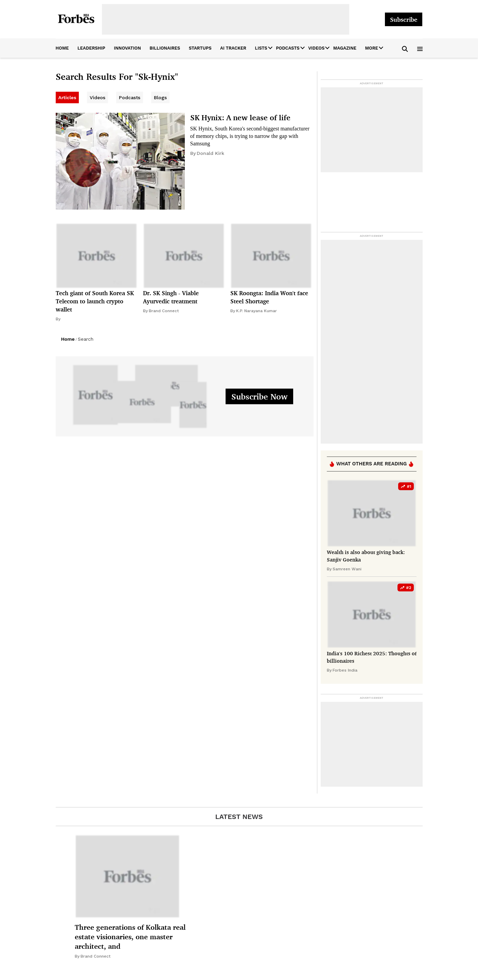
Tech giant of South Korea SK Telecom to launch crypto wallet (95, 301)
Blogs (160, 97)
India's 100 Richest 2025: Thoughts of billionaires (372, 657)
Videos (316, 48)
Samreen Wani (347, 569)
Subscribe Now (259, 396)
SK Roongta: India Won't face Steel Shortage (269, 297)
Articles (67, 97)
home (62, 48)
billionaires (165, 48)
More (372, 48)
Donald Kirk (210, 153)
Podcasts (288, 48)
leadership (91, 48)
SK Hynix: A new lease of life (240, 117)
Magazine (345, 48)
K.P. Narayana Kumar (256, 311)
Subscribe (404, 19)
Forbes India (345, 670)
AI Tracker (233, 48)
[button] (405, 48)
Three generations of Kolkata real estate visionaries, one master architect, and (130, 937)
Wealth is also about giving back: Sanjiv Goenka (366, 556)
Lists (261, 48)
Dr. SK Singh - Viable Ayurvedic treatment (171, 297)
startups (200, 48)
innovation (127, 48)
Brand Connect (164, 311)
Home (68, 339)
